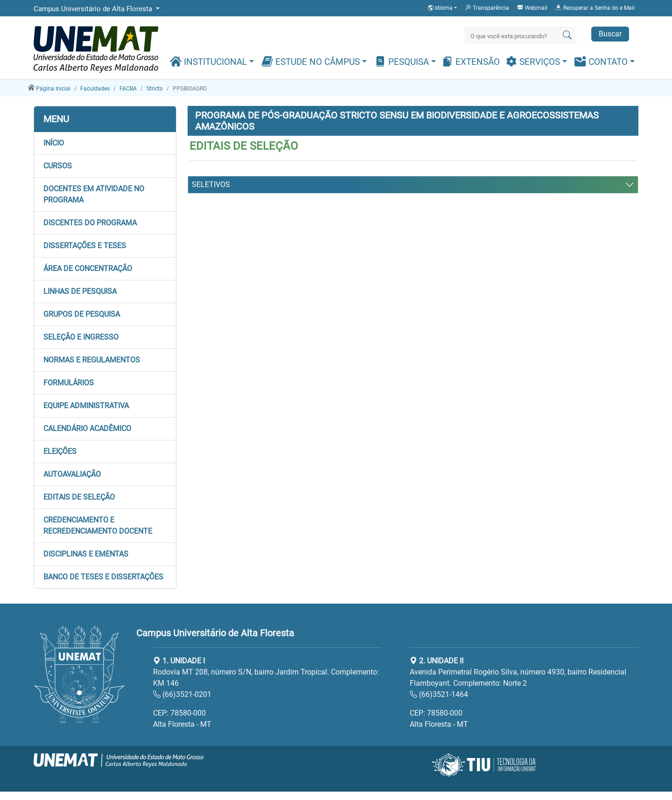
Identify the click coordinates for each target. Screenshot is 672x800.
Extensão (471, 61)
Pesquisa (403, 61)
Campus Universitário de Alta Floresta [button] (94, 9)
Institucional (210, 61)
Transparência (487, 7)
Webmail (532, 7)
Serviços (534, 61)
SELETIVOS (211, 184)
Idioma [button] (441, 8)
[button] (105, 143)
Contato (602, 61)
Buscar (610, 34)
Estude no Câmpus (312, 61)
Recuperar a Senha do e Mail (595, 7)
